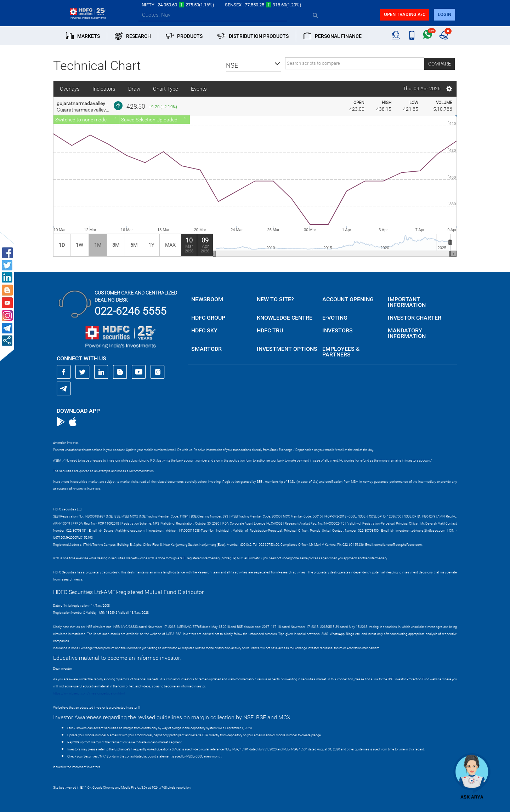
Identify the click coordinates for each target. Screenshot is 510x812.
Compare (440, 64)
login (444, 14)
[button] (253, 65)
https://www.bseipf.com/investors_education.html (89, 693)
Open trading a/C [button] (405, 14)
